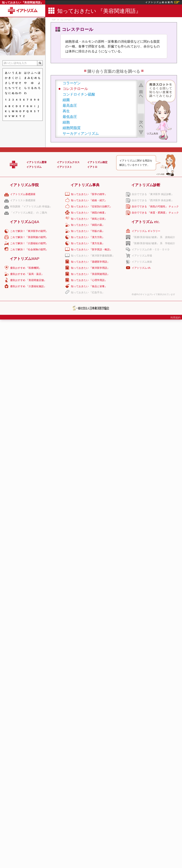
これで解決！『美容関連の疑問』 (29, 237)
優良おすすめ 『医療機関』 (26, 268)
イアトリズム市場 (142, 256)
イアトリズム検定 (97, 162)
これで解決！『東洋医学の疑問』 (29, 231)
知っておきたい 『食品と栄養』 (89, 286)
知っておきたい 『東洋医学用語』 (90, 268)
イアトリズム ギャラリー (146, 231)
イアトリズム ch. (141, 268)
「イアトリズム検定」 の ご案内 (29, 213)
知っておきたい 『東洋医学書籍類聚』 (93, 256)
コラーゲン (72, 83)
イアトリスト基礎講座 (23, 200)
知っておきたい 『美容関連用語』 (23, 2)
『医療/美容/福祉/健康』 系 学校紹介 (153, 243)
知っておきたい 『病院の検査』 (89, 213)
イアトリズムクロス (68, 162)
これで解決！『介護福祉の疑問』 (29, 243)
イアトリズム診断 (146, 185)
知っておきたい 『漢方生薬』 (88, 243)
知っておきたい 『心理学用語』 (89, 280)
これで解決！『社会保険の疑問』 (29, 249)
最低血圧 (70, 117)
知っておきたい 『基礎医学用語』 (90, 262)
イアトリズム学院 (24, 185)
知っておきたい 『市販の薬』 (88, 231)
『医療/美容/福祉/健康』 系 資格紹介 (153, 237)
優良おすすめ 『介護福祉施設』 (28, 286)
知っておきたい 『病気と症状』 (89, 219)
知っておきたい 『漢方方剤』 (88, 237)
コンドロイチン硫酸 (79, 94)
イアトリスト (64, 167)
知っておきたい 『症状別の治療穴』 (92, 206)
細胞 (66, 122)
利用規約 (175, 318)
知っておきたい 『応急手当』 (88, 292)
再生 (66, 111)
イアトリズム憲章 (37, 162)
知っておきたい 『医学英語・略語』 (92, 249)
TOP (54, 20)
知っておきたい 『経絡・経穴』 (89, 200)
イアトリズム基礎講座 (23, 194)
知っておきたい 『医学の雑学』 (89, 194)
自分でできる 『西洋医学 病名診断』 (153, 200)
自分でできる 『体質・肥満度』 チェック (155, 213)
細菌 (66, 100)
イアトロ (92, 167)
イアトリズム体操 (142, 262)
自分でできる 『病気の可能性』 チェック (155, 206)
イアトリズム (34, 167)
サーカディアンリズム (81, 133)
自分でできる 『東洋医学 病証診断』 (153, 194)
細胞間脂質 (72, 128)
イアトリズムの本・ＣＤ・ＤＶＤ (151, 249)
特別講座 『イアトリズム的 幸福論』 (31, 206)
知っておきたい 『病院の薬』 (88, 225)
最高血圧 (70, 105)
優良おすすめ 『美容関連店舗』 (28, 280)
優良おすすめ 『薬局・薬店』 (27, 274)
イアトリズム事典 (85, 185)
